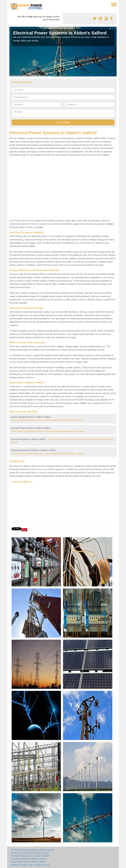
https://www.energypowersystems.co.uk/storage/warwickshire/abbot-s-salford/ (47, 420)
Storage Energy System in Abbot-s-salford (31, 856)
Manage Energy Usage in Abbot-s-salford (30, 865)
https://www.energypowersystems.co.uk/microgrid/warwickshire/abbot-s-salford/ (48, 431)
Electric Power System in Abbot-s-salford (30, 853)
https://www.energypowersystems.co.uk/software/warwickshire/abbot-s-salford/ (48, 454)
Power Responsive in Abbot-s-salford (28, 862)
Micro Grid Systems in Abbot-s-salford (29, 859)
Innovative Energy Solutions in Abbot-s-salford (32, 850)
